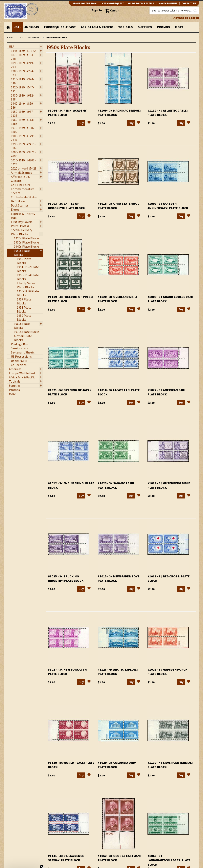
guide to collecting (141, 3)
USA (21, 37)
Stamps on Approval (85, 3)
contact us (189, 3)
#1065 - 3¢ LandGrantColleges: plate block (169, 860)
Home (10, 37)
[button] (89, 123)
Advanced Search (186, 18)
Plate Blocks (34, 37)
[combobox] (174, 10)
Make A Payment (168, 3)
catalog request (113, 3)
